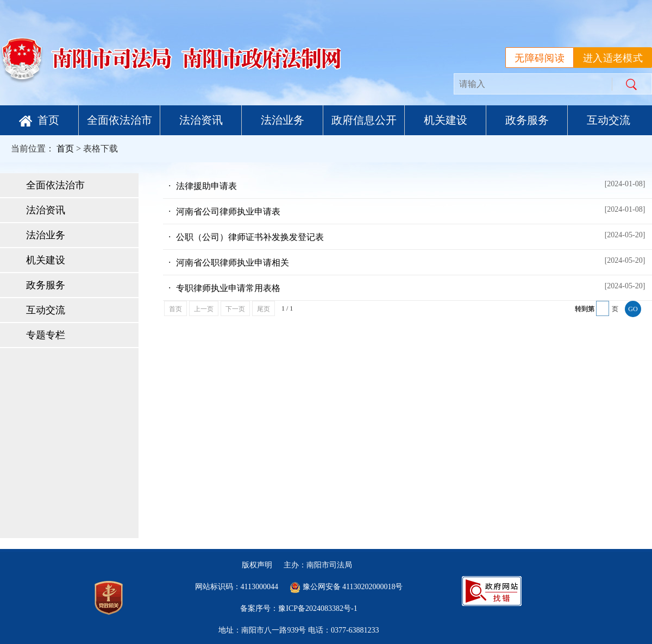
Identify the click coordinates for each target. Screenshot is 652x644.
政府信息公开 (364, 120)
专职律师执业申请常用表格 (410, 286)
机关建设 (446, 120)
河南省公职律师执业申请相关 (410, 261)
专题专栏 (46, 335)
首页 (39, 120)
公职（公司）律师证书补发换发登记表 (410, 235)
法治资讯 (201, 120)
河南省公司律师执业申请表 (410, 210)
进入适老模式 (613, 58)
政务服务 (527, 120)
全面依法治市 (120, 120)
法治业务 (283, 120)
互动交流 (609, 120)
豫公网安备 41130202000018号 (346, 587)
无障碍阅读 (540, 58)
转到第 (585, 309)
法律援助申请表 (410, 184)
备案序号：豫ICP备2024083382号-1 (299, 608)
